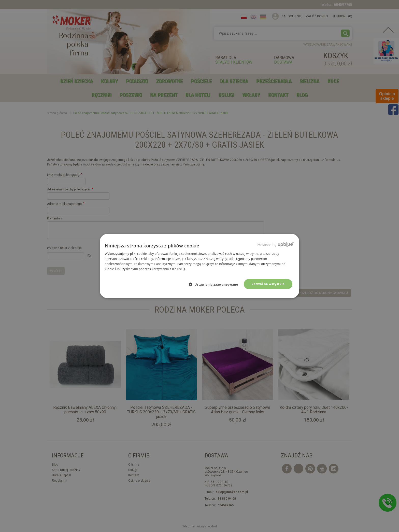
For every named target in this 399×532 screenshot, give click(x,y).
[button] (215, 284)
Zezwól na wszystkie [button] (268, 284)
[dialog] (199, 266)
